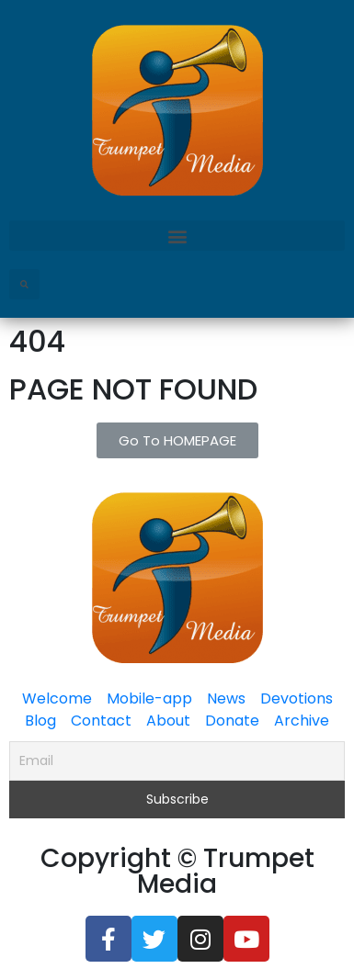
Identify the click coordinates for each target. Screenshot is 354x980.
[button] (177, 236)
